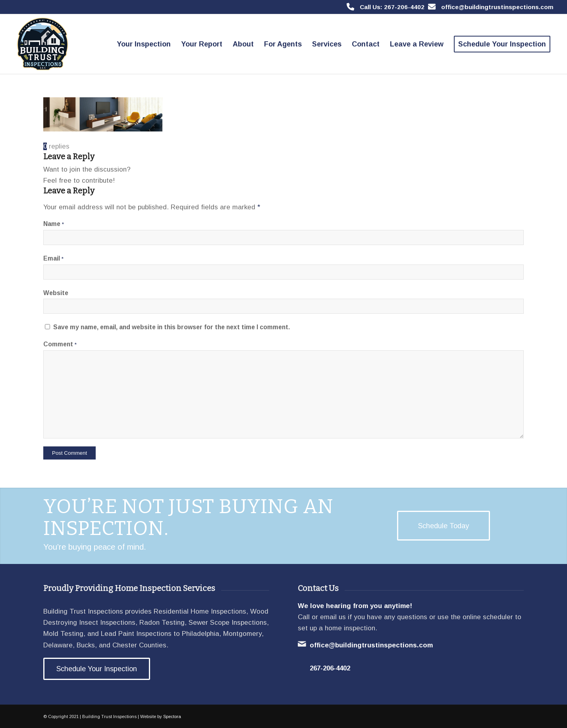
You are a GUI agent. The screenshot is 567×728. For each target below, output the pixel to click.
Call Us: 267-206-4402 (392, 7)
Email (53, 258)
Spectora (172, 716)
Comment (60, 344)
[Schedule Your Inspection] (97, 669)
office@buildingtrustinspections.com (497, 7)
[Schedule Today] (444, 526)
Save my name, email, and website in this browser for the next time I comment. (172, 327)
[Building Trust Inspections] (41, 44)
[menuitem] (144, 44)
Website (56, 293)
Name (54, 224)
